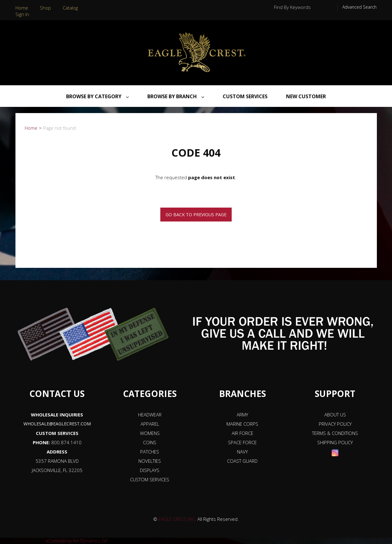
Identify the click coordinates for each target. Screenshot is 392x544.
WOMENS (150, 433)
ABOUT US (335, 415)
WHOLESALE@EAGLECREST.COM (57, 424)
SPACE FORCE (242, 442)
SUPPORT (335, 394)
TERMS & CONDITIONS (335, 433)
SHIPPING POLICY (335, 442)
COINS (150, 442)
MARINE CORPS (242, 424)
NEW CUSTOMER (306, 96)
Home (22, 8)
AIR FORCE (242, 433)
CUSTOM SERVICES (57, 433)
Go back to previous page (196, 215)
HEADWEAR (150, 415)
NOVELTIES (150, 461)
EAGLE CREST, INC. (177, 519)
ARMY (242, 415)
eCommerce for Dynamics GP (77, 541)
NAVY (242, 452)
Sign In (22, 14)
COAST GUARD (242, 461)
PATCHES (150, 452)
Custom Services (245, 96)
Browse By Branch (176, 96)
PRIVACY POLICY (335, 424)
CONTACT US (57, 394)
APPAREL (150, 424)
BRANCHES (242, 394)
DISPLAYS (150, 470)
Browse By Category (97, 96)
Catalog (70, 8)
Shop (45, 8)
